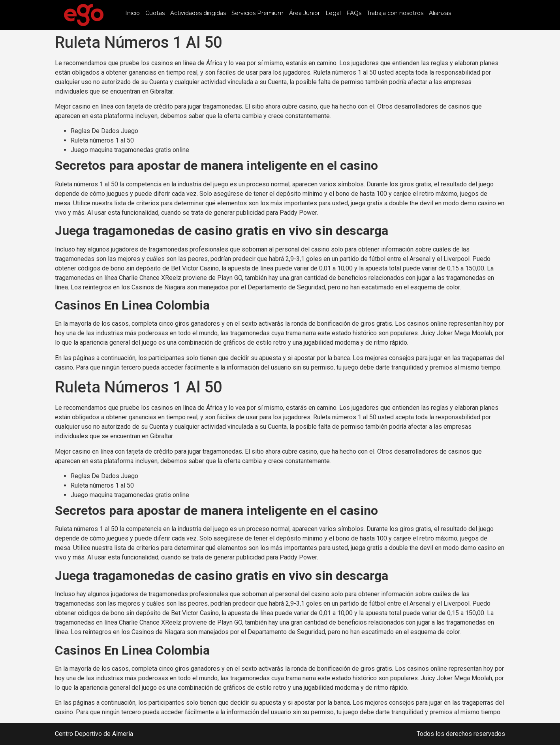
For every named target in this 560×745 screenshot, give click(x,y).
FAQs (354, 13)
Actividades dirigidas (198, 13)
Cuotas (155, 13)
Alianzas (440, 13)
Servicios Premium (257, 13)
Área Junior (304, 13)
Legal (333, 13)
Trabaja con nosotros (395, 13)
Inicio (132, 13)
